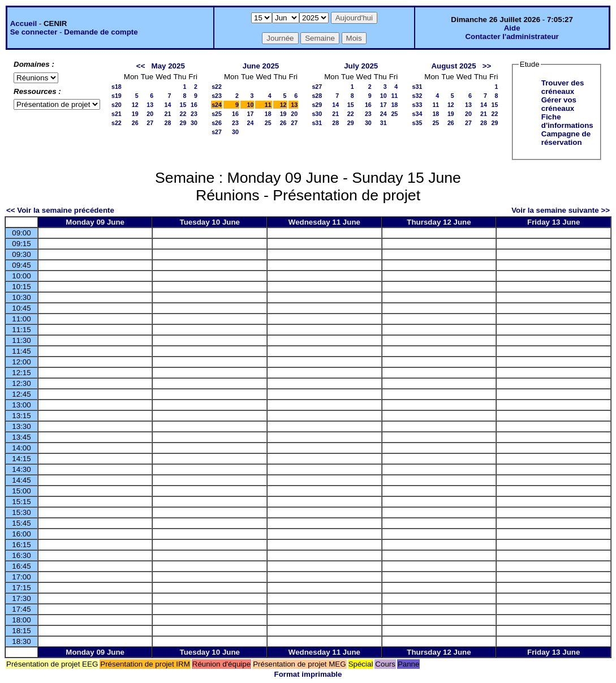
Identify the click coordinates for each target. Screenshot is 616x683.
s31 (317, 123)
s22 (117, 123)
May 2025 (168, 66)
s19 (117, 96)
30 (194, 123)
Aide (512, 28)
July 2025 (361, 66)
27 (150, 123)
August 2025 (453, 66)
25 (268, 123)
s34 (417, 114)
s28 (317, 96)
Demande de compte (101, 32)
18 (268, 114)
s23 (217, 96)
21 (168, 114)
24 (251, 123)
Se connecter (34, 32)
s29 (317, 105)
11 (268, 105)
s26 (217, 123)
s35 (417, 123)
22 (183, 114)
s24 (217, 105)
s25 (217, 114)
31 (384, 123)
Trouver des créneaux (563, 87)
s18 (117, 87)
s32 (417, 96)
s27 (217, 132)
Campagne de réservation (566, 138)
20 (150, 114)
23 (194, 114)
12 (135, 105)
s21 (117, 114)
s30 (317, 114)
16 (194, 105)
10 (251, 105)
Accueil (23, 23)
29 (183, 123)
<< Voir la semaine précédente (60, 210)
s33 (417, 105)
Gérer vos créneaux (559, 104)
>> (487, 66)
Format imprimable (308, 674)
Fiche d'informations (567, 121)
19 (135, 114)
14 (168, 105)
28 (168, 123)
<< (141, 66)
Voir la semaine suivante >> (561, 210)
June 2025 (261, 66)
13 (150, 105)
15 (183, 105)
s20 (117, 105)
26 (135, 123)
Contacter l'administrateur (512, 36)
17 (251, 114)
